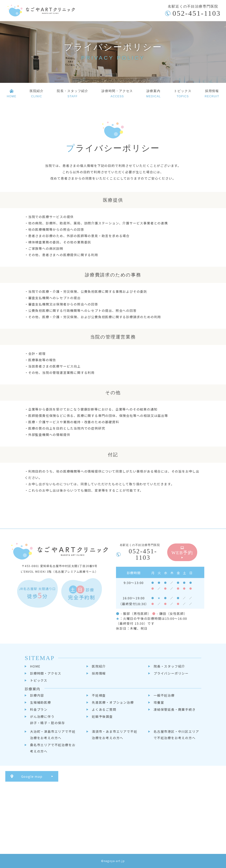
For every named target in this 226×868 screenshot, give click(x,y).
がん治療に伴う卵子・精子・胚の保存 (47, 720)
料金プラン (39, 709)
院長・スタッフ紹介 (169, 666)
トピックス (39, 680)
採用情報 (99, 673)
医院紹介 (99, 666)
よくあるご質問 (104, 709)
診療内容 (37, 695)
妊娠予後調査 (102, 716)
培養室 (159, 702)
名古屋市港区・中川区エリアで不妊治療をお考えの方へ (176, 735)
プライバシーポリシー (171, 673)
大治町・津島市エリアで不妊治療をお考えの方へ (53, 735)
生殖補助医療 (41, 702)
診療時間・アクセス (46, 673)
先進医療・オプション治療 (113, 702)
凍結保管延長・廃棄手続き (175, 709)
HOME (35, 666)
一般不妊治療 (164, 695)
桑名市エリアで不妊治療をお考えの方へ (53, 748)
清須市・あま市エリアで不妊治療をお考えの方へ (115, 735)
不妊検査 (99, 695)
